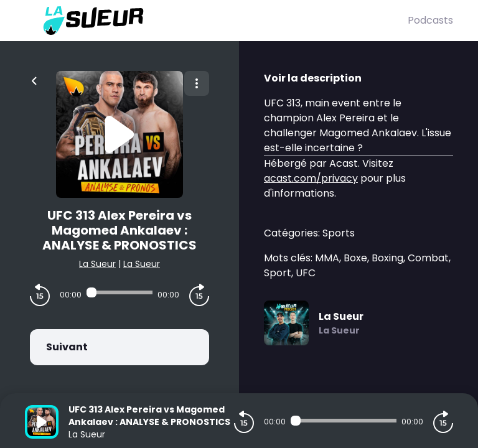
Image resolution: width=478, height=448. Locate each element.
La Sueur (97, 264)
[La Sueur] (216, 21)
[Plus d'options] (197, 83)
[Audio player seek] (119, 292)
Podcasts (430, 20)
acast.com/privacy (311, 178)
